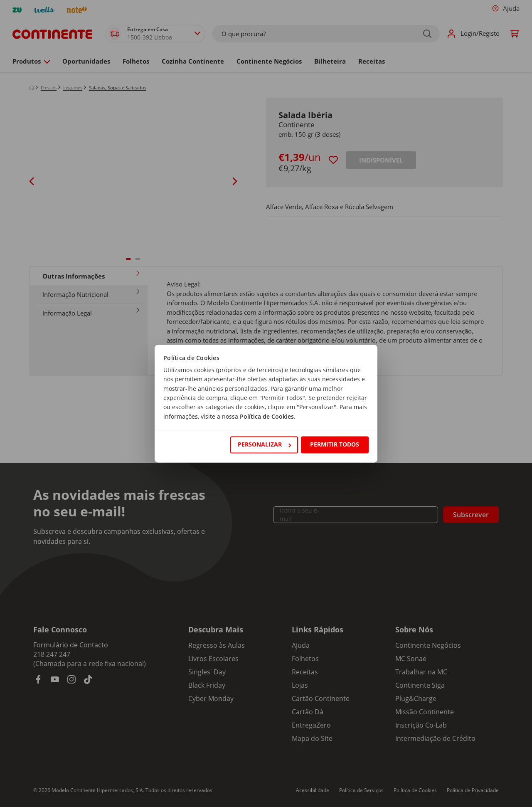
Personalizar (264, 445)
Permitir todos (335, 445)
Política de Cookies (267, 416)
